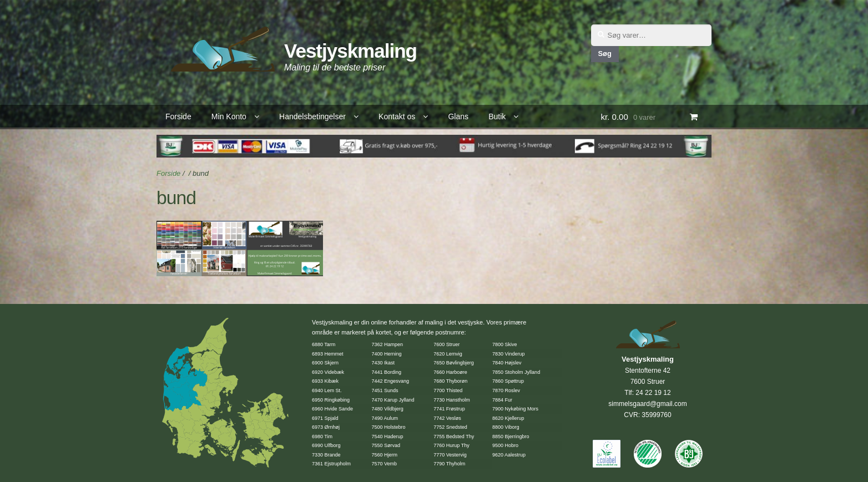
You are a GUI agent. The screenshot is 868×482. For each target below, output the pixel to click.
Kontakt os (397, 116)
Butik (497, 116)
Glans (458, 116)
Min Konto (229, 116)
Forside (178, 116)
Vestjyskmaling (350, 51)
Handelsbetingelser (312, 116)
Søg (604, 54)
